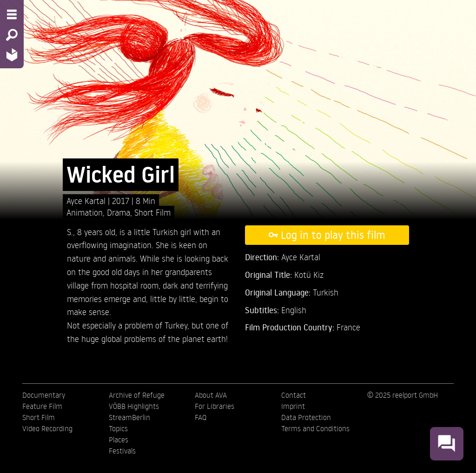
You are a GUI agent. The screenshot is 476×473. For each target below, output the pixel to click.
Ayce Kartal (87, 200)
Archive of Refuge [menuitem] (137, 395)
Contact (294, 395)
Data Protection (306, 417)
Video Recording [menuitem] (47, 428)
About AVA (211, 395)
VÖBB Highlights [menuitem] (134, 406)
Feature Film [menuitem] (42, 406)
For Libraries (215, 406)
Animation (85, 212)
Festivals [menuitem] (122, 451)
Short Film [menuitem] (39, 417)
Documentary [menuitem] (44, 395)
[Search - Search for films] (12, 35)
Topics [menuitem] (118, 428)
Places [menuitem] (119, 440)
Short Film (152, 212)
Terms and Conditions (315, 428)
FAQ (201, 417)
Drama (119, 212)
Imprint (293, 406)
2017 (122, 200)
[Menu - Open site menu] (12, 14)
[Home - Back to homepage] (12, 55)
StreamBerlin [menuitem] (129, 417)
